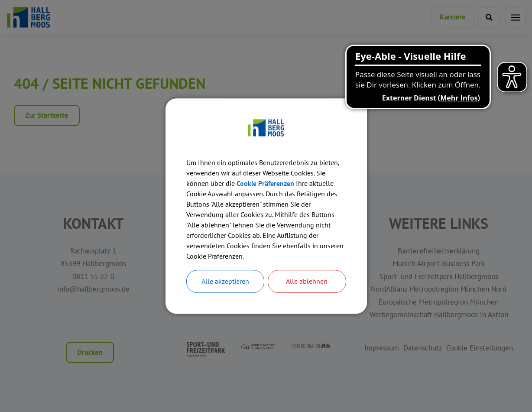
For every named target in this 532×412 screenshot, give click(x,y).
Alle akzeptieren (225, 282)
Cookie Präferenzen (265, 183)
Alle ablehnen (307, 282)
